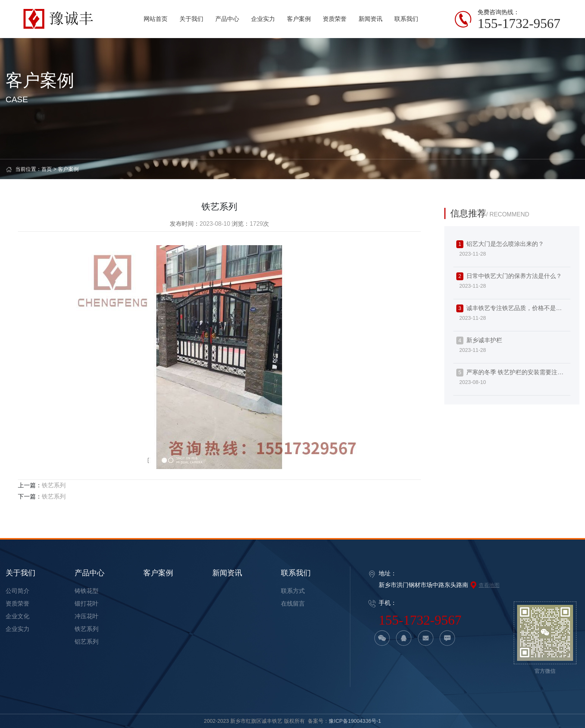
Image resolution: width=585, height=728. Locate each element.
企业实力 (18, 629)
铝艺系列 (87, 642)
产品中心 (90, 573)
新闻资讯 (227, 573)
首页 (47, 169)
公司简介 (18, 591)
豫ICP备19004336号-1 (355, 721)
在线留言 (293, 604)
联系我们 (296, 573)
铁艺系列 (54, 485)
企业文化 (18, 616)
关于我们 (21, 573)
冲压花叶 (87, 616)
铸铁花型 (87, 591)
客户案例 (68, 169)
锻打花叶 (87, 604)
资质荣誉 (18, 604)
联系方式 (293, 591)
